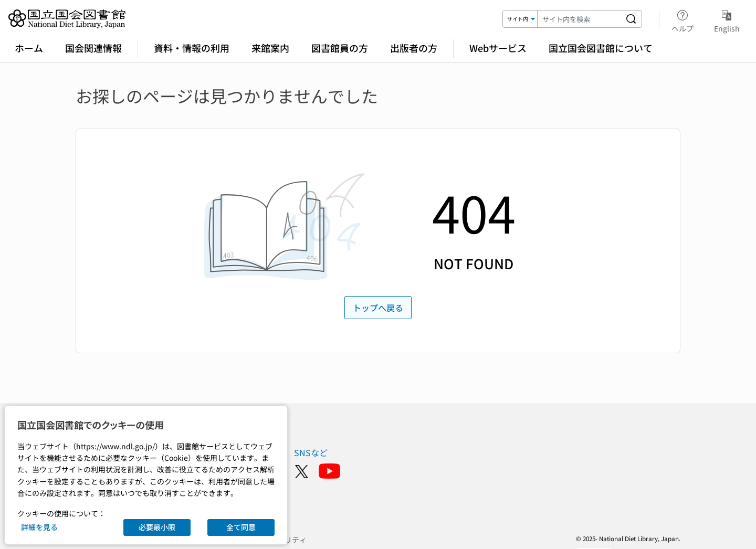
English (727, 19)
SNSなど (311, 452)
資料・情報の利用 (192, 48)
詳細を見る (39, 527)
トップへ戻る (378, 308)
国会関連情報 (93, 48)
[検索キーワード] (579, 19)
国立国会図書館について (601, 48)
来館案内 (270, 48)
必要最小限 (157, 527)
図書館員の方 (340, 48)
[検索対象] (520, 19)
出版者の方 (414, 48)
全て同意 (241, 527)
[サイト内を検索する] (631, 19)
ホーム (29, 48)
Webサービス (498, 48)
